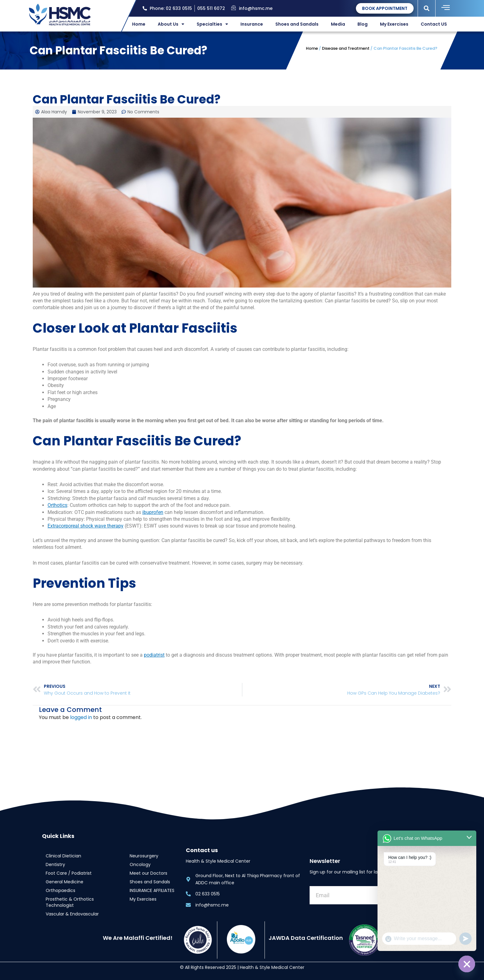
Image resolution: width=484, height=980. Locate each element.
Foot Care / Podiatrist (69, 873)
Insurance (252, 24)
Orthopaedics (60, 890)
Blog (363, 24)
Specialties (212, 24)
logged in (81, 718)
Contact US (434, 24)
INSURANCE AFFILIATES (152, 890)
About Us (171, 24)
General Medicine (65, 882)
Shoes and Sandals (297, 24)
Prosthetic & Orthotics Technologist (70, 902)
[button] (427, 8)
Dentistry (55, 864)
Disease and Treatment (346, 48)
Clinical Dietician (63, 856)
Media (338, 24)
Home (139, 24)
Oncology (140, 864)
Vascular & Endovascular (72, 914)
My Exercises (394, 24)
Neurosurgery (144, 856)
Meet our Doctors (148, 873)
